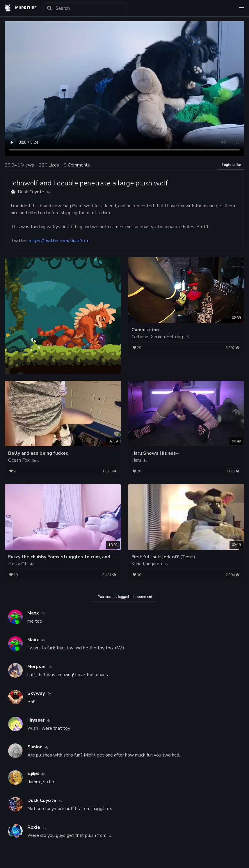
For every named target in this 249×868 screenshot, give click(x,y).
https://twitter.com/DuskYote (59, 241)
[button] (241, 8)
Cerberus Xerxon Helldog (157, 337)
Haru (136, 460)
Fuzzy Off (18, 564)
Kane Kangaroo (147, 564)
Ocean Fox (19, 460)
